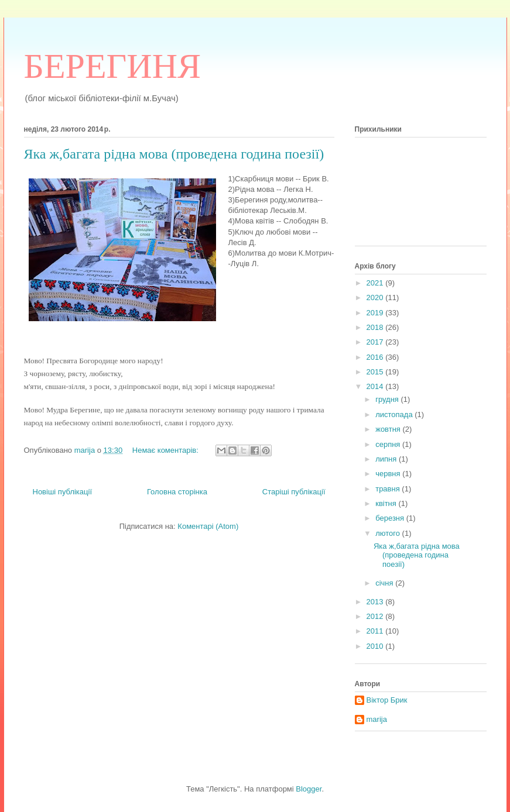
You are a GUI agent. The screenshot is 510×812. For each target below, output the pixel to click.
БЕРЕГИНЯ (113, 66)
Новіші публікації (63, 492)
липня (387, 459)
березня (391, 518)
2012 (376, 616)
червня (389, 474)
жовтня (389, 429)
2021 (376, 283)
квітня (387, 503)
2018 (376, 327)
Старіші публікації (294, 492)
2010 (376, 646)
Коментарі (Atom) (208, 526)
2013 (376, 602)
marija (377, 719)
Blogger (309, 789)
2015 (376, 372)
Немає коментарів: (167, 450)
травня (389, 489)
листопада (395, 414)
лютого (389, 533)
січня (385, 583)
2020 (376, 297)
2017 (376, 342)
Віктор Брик (387, 700)
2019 (376, 313)
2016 (376, 357)
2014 (376, 386)
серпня (389, 444)
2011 (376, 631)
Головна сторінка (177, 492)
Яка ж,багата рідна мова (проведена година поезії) (174, 154)
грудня (388, 399)
